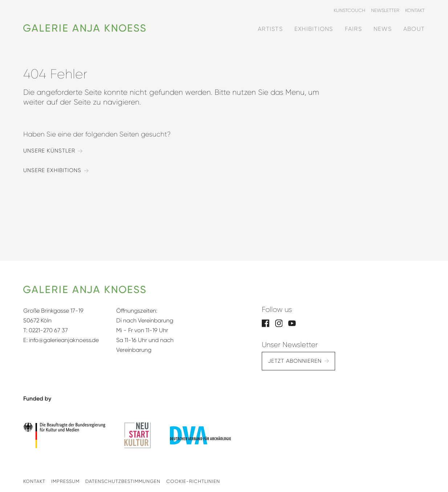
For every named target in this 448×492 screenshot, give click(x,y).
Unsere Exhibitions (52, 170)
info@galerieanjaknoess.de (64, 340)
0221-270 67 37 (48, 330)
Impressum (65, 481)
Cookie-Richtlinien (193, 481)
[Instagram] (279, 323)
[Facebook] (266, 323)
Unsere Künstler (49, 151)
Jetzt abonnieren (295, 361)
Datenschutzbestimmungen (123, 481)
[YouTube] (292, 323)
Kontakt (34, 481)
